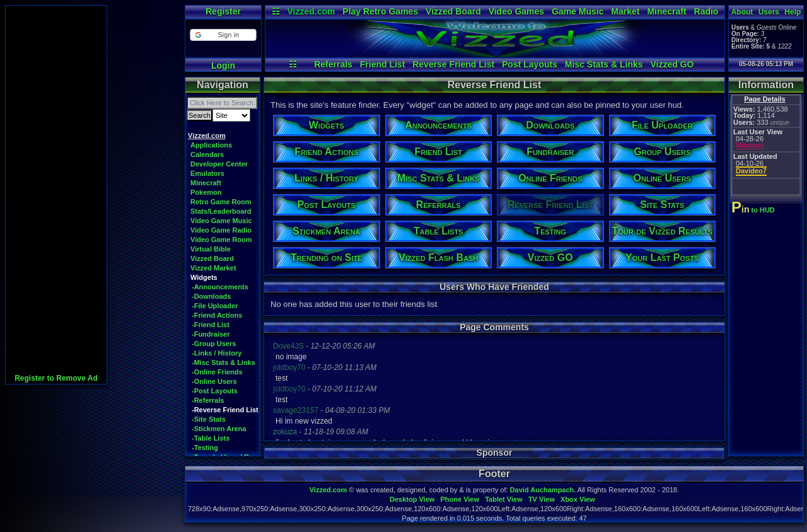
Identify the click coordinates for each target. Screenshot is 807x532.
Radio (706, 11)
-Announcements (220, 287)
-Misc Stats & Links (224, 362)
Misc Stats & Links (604, 64)
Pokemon (206, 192)
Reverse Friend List (453, 64)
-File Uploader (215, 306)
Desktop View (412, 499)
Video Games (516, 11)
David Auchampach (542, 490)
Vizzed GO (672, 64)
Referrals (333, 64)
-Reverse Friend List (225, 410)
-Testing (205, 448)
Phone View (460, 499)
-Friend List (211, 325)
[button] (223, 35)
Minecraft (666, 11)
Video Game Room (221, 240)
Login (223, 66)
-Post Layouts (215, 391)
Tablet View (504, 499)
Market (625, 11)
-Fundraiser (211, 334)
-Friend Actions (217, 315)
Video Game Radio (221, 230)
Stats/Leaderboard (221, 211)
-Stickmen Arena (219, 429)
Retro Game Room (221, 202)
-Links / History (217, 353)
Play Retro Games (380, 11)
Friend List (383, 64)
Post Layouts (530, 64)
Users (769, 12)
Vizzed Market (213, 268)
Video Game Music (221, 221)
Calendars (207, 154)
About (742, 12)
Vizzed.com (311, 11)
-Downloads (211, 296)
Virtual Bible (211, 249)
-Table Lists (211, 438)
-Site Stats (209, 419)
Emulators (207, 173)
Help (792, 12)
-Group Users (214, 344)
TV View (542, 499)
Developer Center (219, 164)
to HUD (754, 210)
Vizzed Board (453, 11)
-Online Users (214, 381)
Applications (211, 145)
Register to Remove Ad (56, 378)
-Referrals (208, 400)
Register (223, 11)
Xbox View (578, 499)
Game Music (578, 11)
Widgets (204, 277)
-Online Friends (217, 372)
